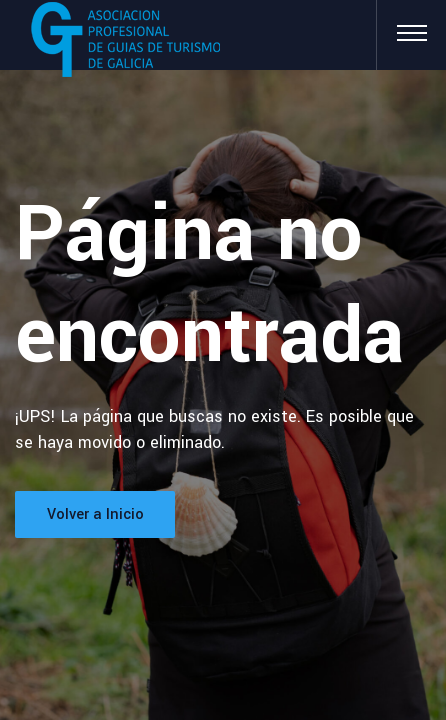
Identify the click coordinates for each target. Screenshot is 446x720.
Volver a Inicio (95, 514)
